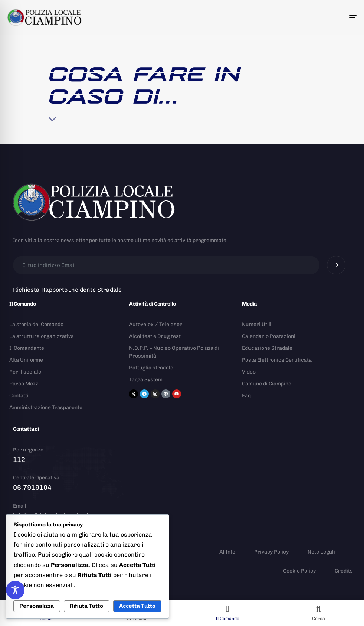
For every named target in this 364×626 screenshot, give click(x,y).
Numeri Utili (257, 324)
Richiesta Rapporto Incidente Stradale (67, 290)
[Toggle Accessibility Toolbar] (15, 590)
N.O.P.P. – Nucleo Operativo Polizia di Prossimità (174, 352)
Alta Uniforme (26, 360)
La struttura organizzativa (42, 336)
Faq (246, 396)
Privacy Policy (271, 552)
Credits (344, 571)
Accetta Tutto (137, 606)
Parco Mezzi (24, 384)
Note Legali (321, 552)
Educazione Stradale (267, 348)
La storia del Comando (36, 324)
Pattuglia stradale (151, 368)
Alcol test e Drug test (155, 336)
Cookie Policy (299, 571)
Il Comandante (27, 348)
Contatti (19, 396)
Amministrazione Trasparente (46, 407)
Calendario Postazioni (269, 336)
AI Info (227, 552)
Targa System (146, 380)
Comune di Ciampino (267, 384)
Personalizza (37, 606)
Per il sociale (25, 372)
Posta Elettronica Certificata (277, 360)
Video (249, 372)
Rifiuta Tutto (86, 606)
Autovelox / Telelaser (156, 324)
